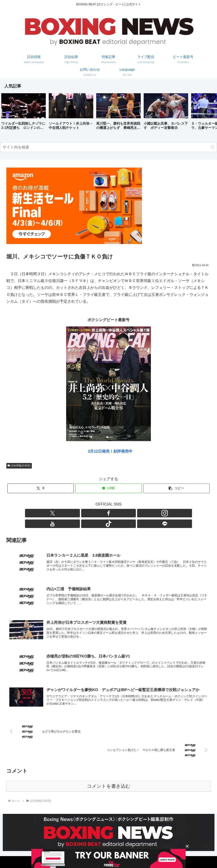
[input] (108, 147)
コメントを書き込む (109, 780)
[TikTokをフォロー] (123, 513)
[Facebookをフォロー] (94, 513)
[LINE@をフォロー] (133, 513)
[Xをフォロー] (84, 513)
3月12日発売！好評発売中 (110, 451)
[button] (209, 113)
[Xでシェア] (41, 488)
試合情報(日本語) (19, 466)
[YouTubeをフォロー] (113, 513)
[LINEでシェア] (108, 488)
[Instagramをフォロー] (104, 513)
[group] (24, 113)
